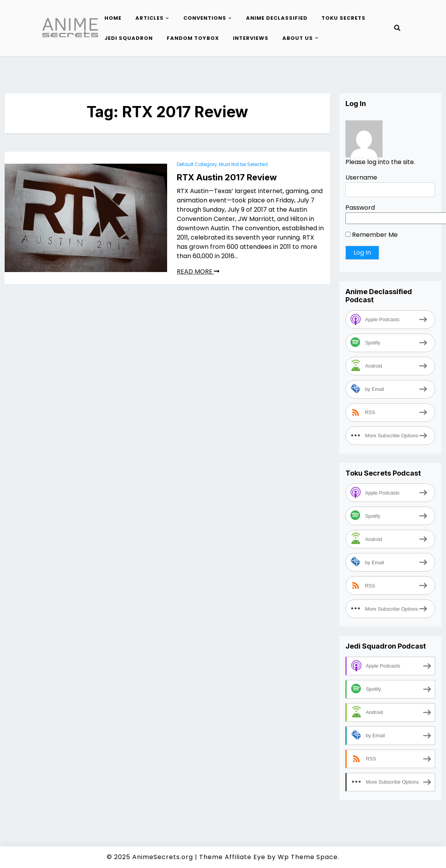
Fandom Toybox (193, 38)
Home (113, 18)
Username (361, 177)
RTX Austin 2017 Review (227, 177)
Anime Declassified (277, 18)
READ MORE (198, 271)
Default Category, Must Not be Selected (222, 164)
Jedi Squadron (129, 38)
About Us (298, 38)
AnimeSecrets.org (163, 857)
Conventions (205, 18)
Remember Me (372, 235)
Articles (150, 18)
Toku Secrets (343, 18)
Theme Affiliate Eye (232, 857)
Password (360, 208)
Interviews (251, 38)
